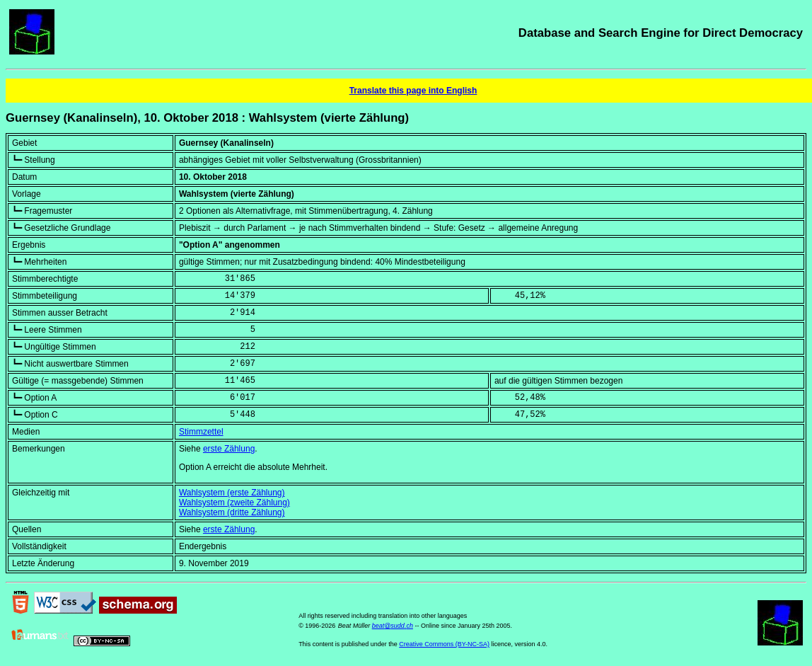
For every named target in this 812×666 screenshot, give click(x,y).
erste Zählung (229, 449)
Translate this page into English (413, 91)
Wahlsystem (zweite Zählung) (234, 503)
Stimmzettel (201, 432)
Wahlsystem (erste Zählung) (232, 493)
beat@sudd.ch (393, 626)
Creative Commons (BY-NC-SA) (444, 644)
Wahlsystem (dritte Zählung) (232, 512)
